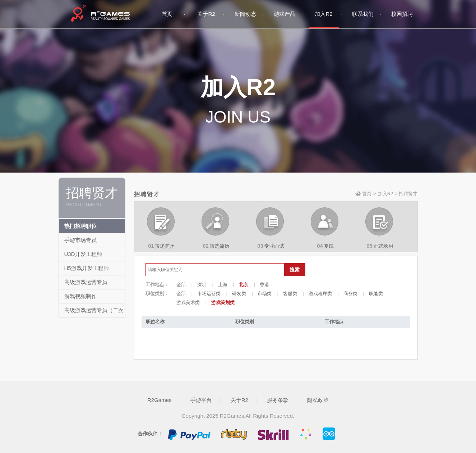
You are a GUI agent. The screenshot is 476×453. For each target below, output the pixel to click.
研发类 (239, 294)
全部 (181, 285)
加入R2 (386, 194)
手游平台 (201, 400)
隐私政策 (318, 400)
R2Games (160, 400)
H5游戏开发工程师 (87, 268)
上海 (223, 285)
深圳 (202, 285)
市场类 (265, 294)
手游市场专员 (80, 240)
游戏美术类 (188, 303)
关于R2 (239, 400)
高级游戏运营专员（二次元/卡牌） (94, 317)
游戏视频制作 (80, 296)
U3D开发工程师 (83, 254)
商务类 (350, 294)
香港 (264, 285)
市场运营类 (209, 294)
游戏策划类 (223, 303)
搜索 (295, 270)
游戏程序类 (320, 294)
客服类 (290, 294)
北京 (244, 285)
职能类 (376, 294)
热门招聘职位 (80, 226)
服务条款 (278, 400)
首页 (367, 194)
